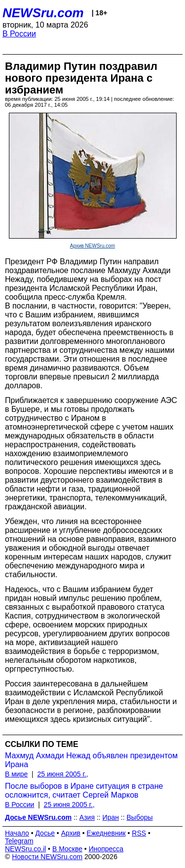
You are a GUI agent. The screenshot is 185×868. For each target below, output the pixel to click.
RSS (139, 833)
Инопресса (106, 849)
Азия (87, 817)
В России (19, 34)
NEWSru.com (43, 13)
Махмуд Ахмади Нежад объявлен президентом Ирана (91, 760)
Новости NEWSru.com (47, 857)
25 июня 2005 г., (62, 774)
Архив (71, 833)
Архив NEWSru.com (92, 246)
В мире (16, 774)
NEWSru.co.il (25, 849)
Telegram (19, 841)
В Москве (67, 849)
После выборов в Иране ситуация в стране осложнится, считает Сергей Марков (84, 790)
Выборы (140, 817)
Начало (17, 833)
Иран (111, 817)
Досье (45, 833)
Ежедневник (106, 833)
